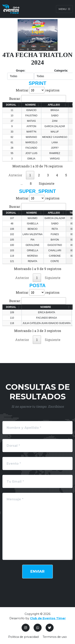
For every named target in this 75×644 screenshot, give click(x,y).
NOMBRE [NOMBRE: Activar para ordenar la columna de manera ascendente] (30, 105)
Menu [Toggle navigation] (64, 9)
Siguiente (47, 183)
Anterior (15, 175)
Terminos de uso (55, 637)
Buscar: (38, 99)
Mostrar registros (38, 90)
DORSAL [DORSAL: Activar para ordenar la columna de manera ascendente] (11, 105)
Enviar (37, 571)
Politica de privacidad (23, 637)
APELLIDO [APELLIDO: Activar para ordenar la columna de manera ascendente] (54, 105)
